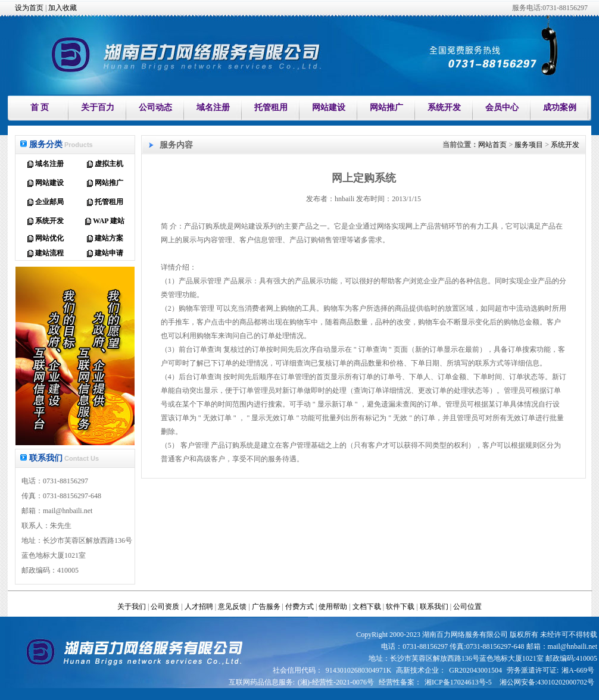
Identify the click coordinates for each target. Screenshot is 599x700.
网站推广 (386, 107)
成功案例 (560, 107)
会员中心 (502, 107)
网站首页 (492, 145)
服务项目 (529, 145)
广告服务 (266, 607)
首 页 (40, 107)
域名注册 (213, 107)
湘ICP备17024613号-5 (458, 682)
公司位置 (467, 607)
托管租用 (271, 107)
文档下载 (367, 607)
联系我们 (434, 607)
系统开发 (444, 107)
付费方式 (299, 607)
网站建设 (329, 107)
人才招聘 (199, 607)
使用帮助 (333, 607)
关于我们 (132, 607)
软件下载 (400, 607)
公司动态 (155, 107)
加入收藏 (63, 8)
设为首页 (29, 8)
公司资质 (165, 607)
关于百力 (98, 107)
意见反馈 (232, 607)
